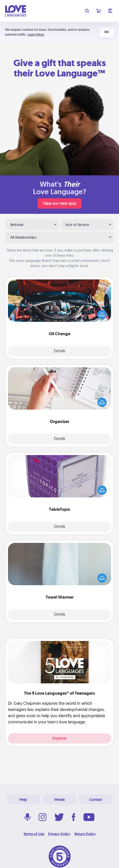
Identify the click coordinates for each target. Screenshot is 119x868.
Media (59, 800)
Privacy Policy (59, 834)
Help (23, 800)
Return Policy (85, 834)
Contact (96, 800)
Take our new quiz (59, 203)
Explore (59, 738)
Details (60, 351)
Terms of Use (34, 834)
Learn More (36, 34)
